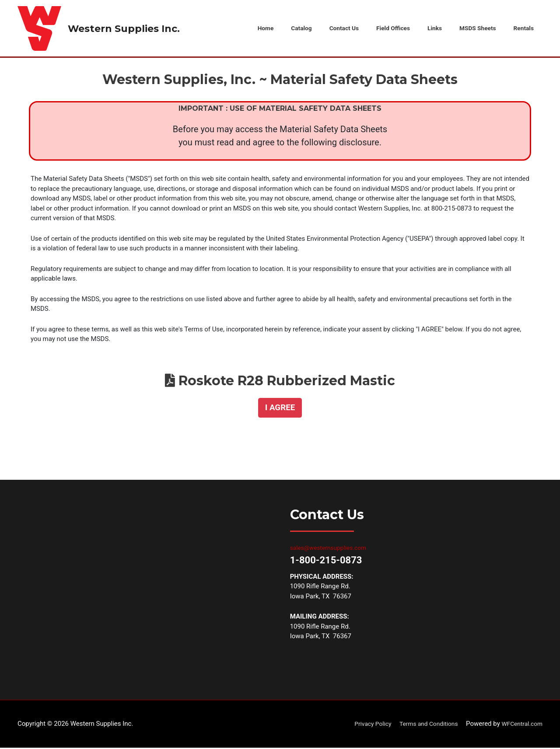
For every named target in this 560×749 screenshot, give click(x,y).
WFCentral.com (520, 725)
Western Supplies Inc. (129, 29)
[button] (280, 409)
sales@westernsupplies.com (332, 549)
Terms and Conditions (422, 725)
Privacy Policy (361, 725)
